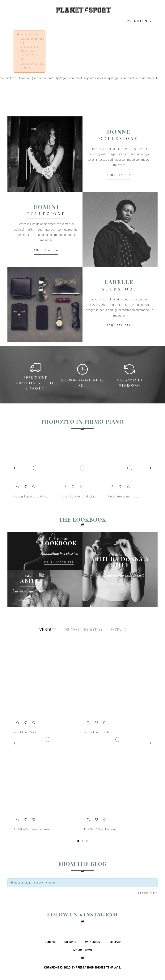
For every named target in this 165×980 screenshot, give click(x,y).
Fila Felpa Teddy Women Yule (31, 829)
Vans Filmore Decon (25, 733)
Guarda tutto (148, 893)
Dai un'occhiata (59, 562)
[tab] (48, 630)
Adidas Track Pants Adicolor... (78, 497)
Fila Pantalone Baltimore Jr (124, 497)
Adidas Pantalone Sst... (98, 733)
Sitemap (115, 942)
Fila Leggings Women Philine (31, 497)
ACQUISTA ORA (120, 175)
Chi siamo (71, 942)
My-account (93, 942)
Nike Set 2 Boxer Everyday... (101, 829)
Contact (51, 942)
